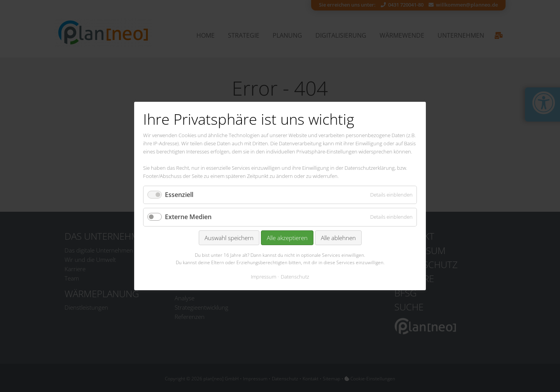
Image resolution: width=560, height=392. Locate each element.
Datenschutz (295, 277)
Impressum (263, 277)
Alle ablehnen (338, 238)
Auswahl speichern (229, 238)
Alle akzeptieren (287, 238)
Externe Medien (188, 217)
